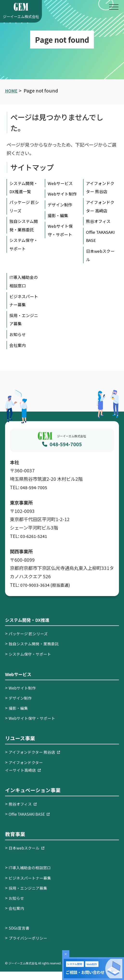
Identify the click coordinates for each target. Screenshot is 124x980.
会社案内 (19, 353)
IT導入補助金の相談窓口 (32, 876)
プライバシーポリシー (30, 946)
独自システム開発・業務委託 (23, 238)
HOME (12, 91)
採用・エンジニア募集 (30, 896)
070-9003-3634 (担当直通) (48, 593)
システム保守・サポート (32, 662)
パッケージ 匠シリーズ (31, 642)
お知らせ (19, 343)
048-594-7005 (66, 452)
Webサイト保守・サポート (35, 726)
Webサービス (62, 183)
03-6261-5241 (35, 544)
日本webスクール (29, 856)
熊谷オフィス (100, 221)
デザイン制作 (61, 213)
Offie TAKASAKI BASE (97, 240)
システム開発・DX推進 (31, 628)
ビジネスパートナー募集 (33, 886)
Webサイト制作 (24, 696)
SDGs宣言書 (20, 936)
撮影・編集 (59, 223)
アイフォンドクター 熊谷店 (37, 760)
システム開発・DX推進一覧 (24, 191)
